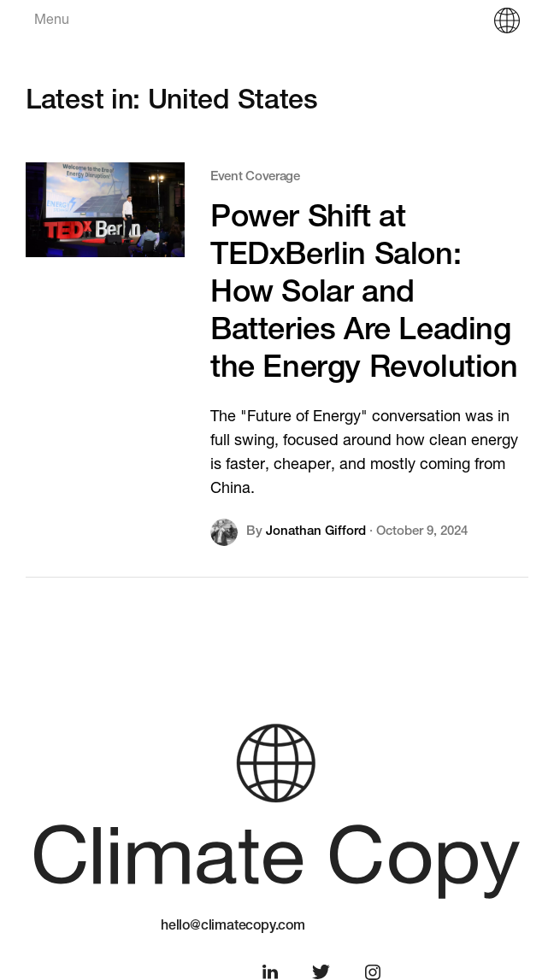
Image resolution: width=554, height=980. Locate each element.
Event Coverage (255, 177)
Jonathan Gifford (316, 532)
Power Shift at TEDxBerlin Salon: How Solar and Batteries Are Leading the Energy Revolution (364, 295)
